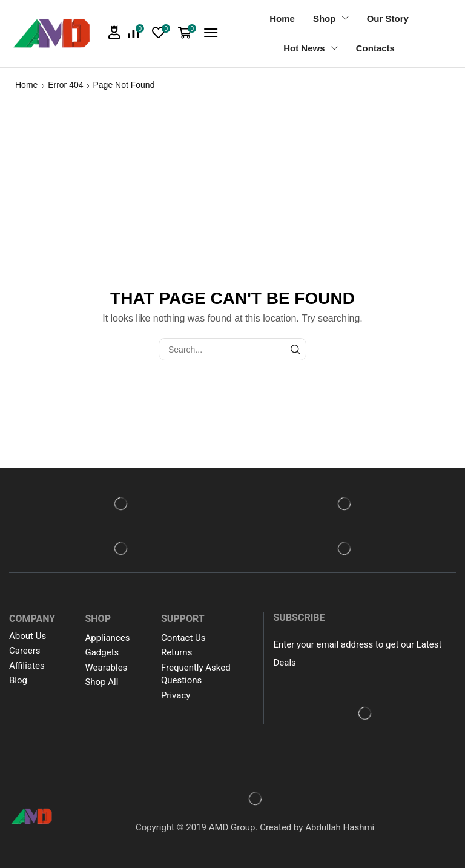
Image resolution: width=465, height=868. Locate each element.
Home (26, 85)
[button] (114, 32)
